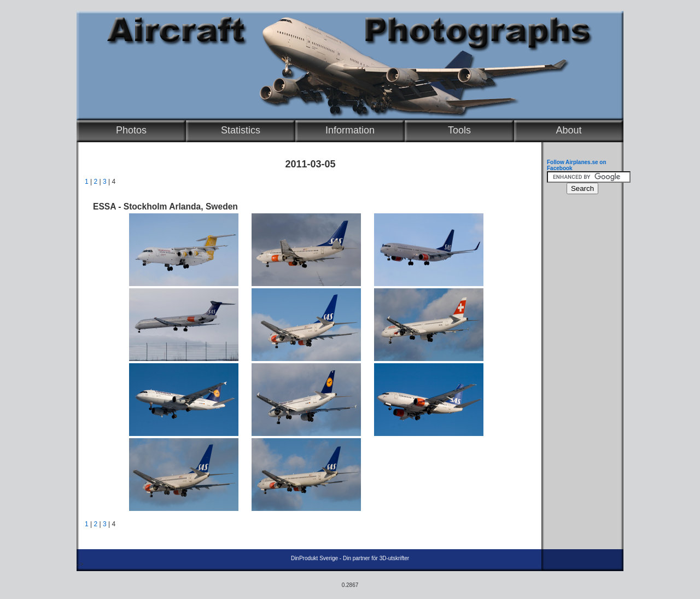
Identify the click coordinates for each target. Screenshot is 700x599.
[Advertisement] (580, 364)
